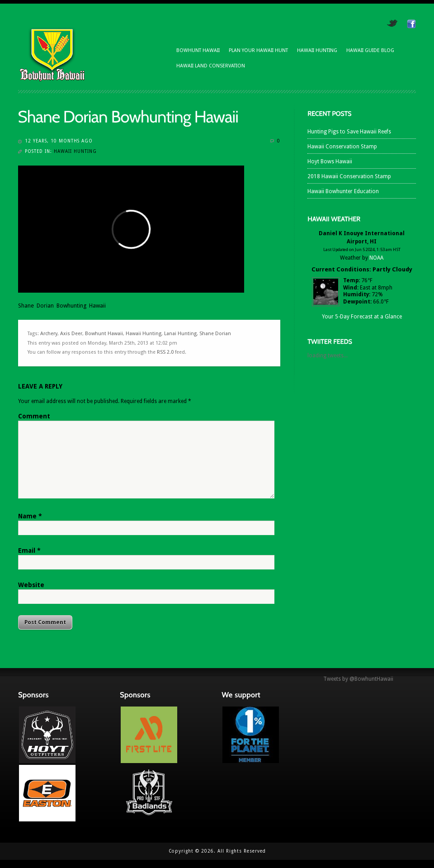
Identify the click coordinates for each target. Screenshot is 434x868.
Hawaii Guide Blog (370, 50)
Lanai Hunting (180, 334)
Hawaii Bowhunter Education (343, 191)
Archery (49, 334)
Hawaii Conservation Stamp (342, 147)
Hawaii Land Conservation (211, 66)
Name (30, 516)
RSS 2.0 (165, 352)
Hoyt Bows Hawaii (330, 161)
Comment (34, 416)
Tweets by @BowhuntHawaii (358, 679)
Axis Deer (71, 334)
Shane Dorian (215, 334)
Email (29, 550)
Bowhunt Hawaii (198, 50)
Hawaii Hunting (317, 50)
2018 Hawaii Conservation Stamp (349, 176)
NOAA (376, 258)
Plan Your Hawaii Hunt (258, 50)
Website (31, 585)
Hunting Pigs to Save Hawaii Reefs (349, 132)
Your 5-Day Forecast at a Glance (362, 317)
